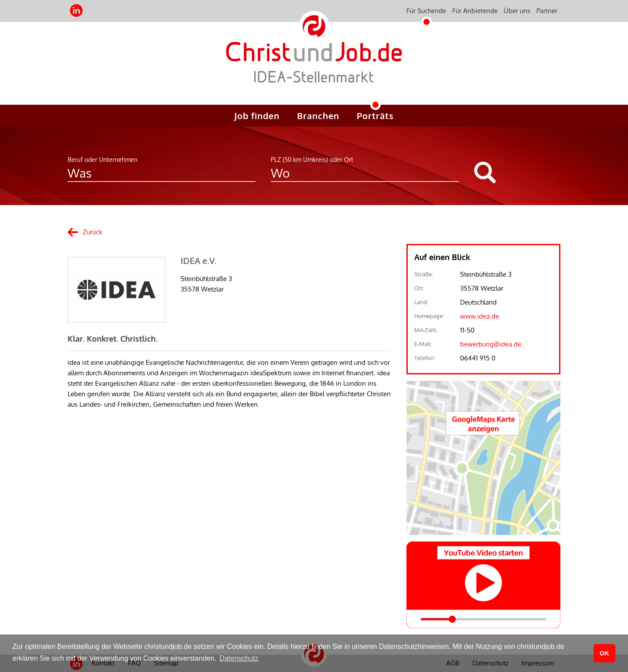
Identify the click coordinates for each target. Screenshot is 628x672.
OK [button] (604, 653)
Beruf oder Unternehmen (102, 159)
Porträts (375, 116)
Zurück (93, 232)
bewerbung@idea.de (491, 344)
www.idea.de (480, 316)
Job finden (257, 116)
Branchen (318, 116)
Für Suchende (426, 11)
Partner (547, 11)
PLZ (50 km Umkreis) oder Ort (312, 159)
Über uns (517, 11)
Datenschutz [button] (239, 658)
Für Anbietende (475, 11)
